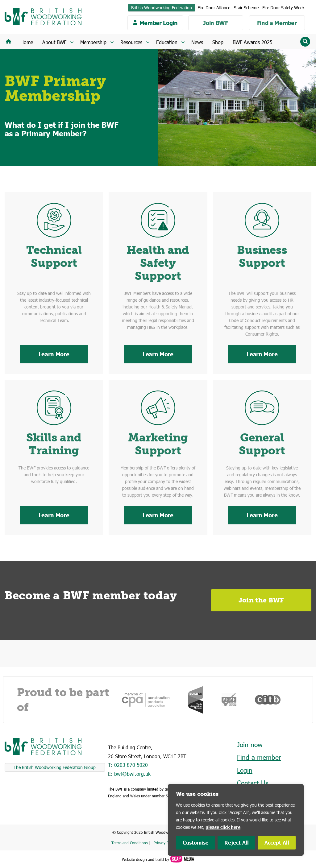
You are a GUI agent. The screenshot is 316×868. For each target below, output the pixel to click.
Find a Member (277, 23)
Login (245, 770)
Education (167, 42)
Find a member (259, 757)
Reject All (237, 843)
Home (27, 42)
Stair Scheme (246, 8)
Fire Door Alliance (214, 8)
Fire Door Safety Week (283, 8)
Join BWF (215, 23)
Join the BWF (261, 600)
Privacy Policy (165, 843)
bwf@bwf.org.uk (132, 774)
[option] (146, 700)
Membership (93, 42)
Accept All (277, 843)
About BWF (54, 42)
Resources (131, 42)
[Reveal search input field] (305, 42)
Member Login (159, 23)
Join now (250, 744)
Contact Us (253, 783)
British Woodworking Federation (162, 8)
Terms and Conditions (129, 843)
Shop (218, 42)
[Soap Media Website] (182, 859)
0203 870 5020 (131, 765)
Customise (196, 843)
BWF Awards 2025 (253, 42)
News (197, 42)
